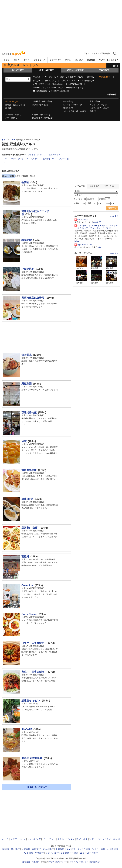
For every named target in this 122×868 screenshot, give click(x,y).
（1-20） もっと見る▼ (36, 787)
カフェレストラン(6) (99, 105)
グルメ (27, 60)
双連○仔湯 (27, 499)
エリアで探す (18, 70)
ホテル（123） (18, 159)
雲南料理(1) (95, 101)
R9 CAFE (27, 729)
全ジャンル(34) (12, 101)
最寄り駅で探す (47, 70)
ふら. (99, 247)
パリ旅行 (39, 853)
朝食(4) (8, 108)
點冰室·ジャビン (31, 701)
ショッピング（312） (37, 155)
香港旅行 (36, 849)
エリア (17, 60)
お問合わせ (95, 862)
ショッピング (40, 60)
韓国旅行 (5, 849)
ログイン (85, 54)
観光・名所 (82, 839)
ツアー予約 (109, 186)
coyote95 (97, 222)
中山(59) (37, 77)
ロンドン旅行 (52, 853)
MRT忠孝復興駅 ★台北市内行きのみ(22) (51, 91)
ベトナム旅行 (83, 849)
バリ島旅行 (112, 849)
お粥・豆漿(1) (11, 118)
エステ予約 (95, 186)
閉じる (116, 66)
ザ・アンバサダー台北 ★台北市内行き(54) (64, 77)
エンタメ (79, 60)
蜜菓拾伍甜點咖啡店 (33, 298)
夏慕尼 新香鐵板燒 (32, 758)
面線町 (25, 557)
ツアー (93, 839)
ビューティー (55, 60)
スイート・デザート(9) (73, 105)
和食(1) (93, 111)
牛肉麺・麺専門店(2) (41, 115)
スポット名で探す (75, 70)
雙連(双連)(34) (105, 77)
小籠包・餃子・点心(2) (100, 108)
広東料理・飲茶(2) (13, 115)
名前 (18, 176)
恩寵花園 (27, 384)
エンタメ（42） (33, 159)
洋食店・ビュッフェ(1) (15, 105)
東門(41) (91, 77)
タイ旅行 (71, 849)
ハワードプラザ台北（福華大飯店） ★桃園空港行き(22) (58, 88)
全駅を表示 (112, 95)
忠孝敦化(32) (50, 81)
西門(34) (37, 81)
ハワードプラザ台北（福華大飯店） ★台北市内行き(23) (58, 84)
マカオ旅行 (48, 849)
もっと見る (114, 216)
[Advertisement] (61, 25)
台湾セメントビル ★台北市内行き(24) (77, 81)
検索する (112, 208)
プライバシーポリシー (79, 862)
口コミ (33, 176)
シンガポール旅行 (69, 853)
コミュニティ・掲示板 (109, 839)
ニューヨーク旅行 (89, 853)
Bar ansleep (82, 220)
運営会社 (26, 862)
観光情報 (91, 60)
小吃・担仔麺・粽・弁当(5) (75, 111)
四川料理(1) (68, 108)
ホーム (5, 839)
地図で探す (104, 70)
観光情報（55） (49, 159)
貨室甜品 (27, 355)
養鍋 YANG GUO (85, 245)
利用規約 (35, 862)
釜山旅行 (15, 849)
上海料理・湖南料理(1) (42, 101)
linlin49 (77, 241)
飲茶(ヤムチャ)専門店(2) (43, 118)
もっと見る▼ (112, 60)
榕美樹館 (27, 240)
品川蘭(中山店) (30, 528)
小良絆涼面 (28, 269)
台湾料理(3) (68, 101)
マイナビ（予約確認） (101, 54)
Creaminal (27, 585)
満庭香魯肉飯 (29, 470)
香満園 (25, 182)
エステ (58, 862)
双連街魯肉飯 (29, 412)
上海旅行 (60, 849)
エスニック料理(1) (40, 105)
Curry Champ (29, 614)
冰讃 (24, 441)
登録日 (25, 176)
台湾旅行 (26, 849)
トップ (7, 60)
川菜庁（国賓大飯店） (34, 643)
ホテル (68, 60)
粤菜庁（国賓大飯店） (34, 672)
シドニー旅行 (98, 849)
